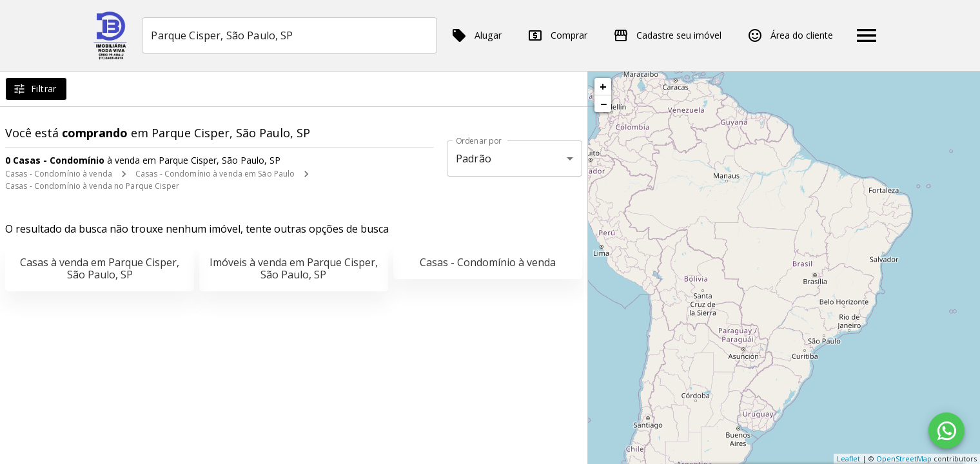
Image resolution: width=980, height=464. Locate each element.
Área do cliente (790, 35)
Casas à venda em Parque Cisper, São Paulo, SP (100, 268)
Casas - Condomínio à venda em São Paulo (215, 174)
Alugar (476, 35)
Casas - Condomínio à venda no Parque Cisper (92, 186)
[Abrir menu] (867, 35)
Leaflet (848, 459)
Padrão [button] (474, 159)
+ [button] (603, 86)
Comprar (557, 35)
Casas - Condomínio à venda (59, 174)
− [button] (603, 104)
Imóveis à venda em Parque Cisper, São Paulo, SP (294, 268)
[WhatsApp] (946, 430)
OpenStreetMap (904, 459)
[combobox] (290, 35)
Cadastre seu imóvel (667, 35)
